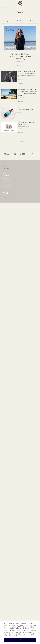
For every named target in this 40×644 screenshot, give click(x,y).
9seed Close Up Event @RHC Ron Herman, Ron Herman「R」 (20, 57)
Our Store (6, 166)
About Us (6, 173)
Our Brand (6, 168)
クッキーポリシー (14, 636)
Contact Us (6, 188)
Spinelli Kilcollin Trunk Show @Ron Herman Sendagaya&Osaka (26, 124)
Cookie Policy (7, 183)
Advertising (6, 176)
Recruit (5, 178)
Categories (7, 21)
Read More (20, 66)
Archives (33, 21)
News (8, 8)
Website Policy (7, 185)
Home (4, 8)
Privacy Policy (7, 181)
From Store (20, 21)
